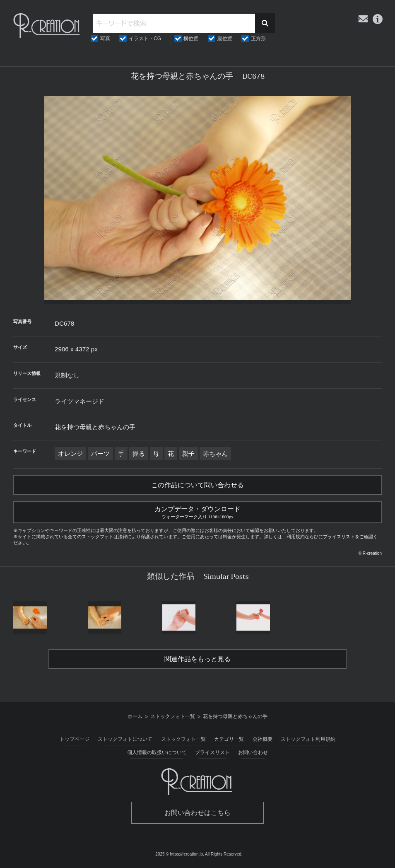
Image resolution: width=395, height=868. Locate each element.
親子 (188, 453)
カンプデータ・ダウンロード (197, 511)
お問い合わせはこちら (197, 813)
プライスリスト (212, 752)
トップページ (75, 739)
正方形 (258, 39)
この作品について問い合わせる (197, 485)
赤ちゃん (215, 453)
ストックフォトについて (125, 739)
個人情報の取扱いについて (157, 752)
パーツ (100, 453)
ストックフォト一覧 (183, 739)
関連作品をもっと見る (197, 659)
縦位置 (225, 39)
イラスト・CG (145, 39)
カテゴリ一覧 (229, 739)
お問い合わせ (253, 752)
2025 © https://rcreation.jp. (179, 854)
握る (139, 453)
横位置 (191, 39)
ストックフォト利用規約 (308, 739)
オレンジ (70, 453)
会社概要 (263, 739)
